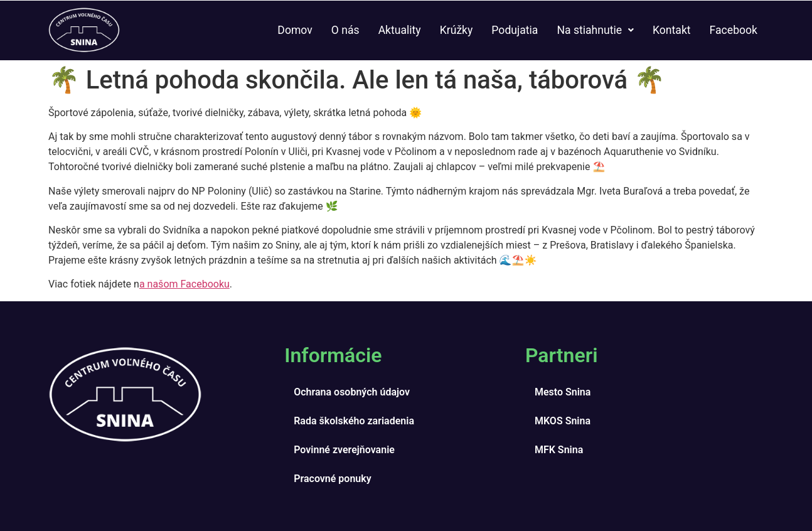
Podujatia (515, 30)
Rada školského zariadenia (354, 421)
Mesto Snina (563, 392)
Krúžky (457, 30)
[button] (595, 31)
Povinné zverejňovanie (344, 450)
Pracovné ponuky (332, 479)
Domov (295, 30)
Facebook (734, 30)
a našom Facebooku (184, 284)
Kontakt (672, 30)
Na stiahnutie (595, 30)
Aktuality (400, 30)
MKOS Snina (563, 421)
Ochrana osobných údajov (352, 392)
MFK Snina (559, 450)
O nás (345, 30)
